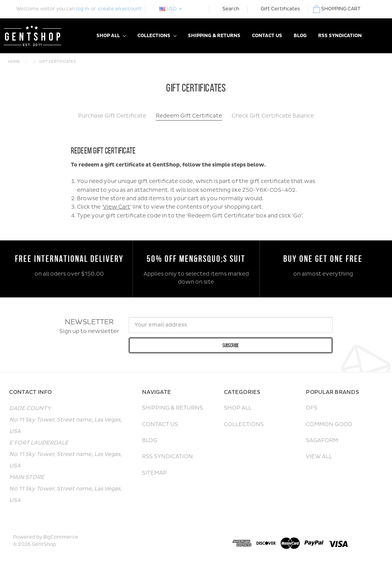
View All (319, 456)
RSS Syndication (340, 36)
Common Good (329, 424)
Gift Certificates (280, 9)
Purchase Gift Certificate (112, 116)
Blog (300, 36)
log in (82, 9)
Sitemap (154, 473)
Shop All (111, 36)
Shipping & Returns (214, 36)
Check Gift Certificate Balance (273, 116)
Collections (157, 36)
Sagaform (322, 440)
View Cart (117, 207)
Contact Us (267, 36)
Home (14, 62)
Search (231, 9)
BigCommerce (61, 537)
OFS (312, 408)
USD (171, 9)
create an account (120, 9)
